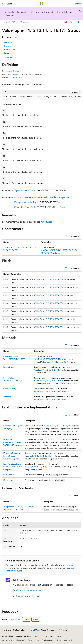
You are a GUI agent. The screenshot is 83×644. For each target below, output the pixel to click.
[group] (41, 97)
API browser (25, 22)
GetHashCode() (10, 389)
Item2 (6, 287)
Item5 (6, 311)
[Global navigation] (3, 4)
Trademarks (47, 640)
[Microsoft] (42, 4)
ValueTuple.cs (15, 78)
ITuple (63, 207)
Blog (36, 636)
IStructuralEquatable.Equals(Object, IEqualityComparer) (12, 456)
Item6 (6, 319)
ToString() (7, 397)
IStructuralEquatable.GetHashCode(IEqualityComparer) (13, 467)
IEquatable (19, 207)
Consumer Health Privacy (13, 640)
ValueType (28, 190)
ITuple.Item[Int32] (11, 475)
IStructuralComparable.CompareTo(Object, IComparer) (12, 442)
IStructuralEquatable (46, 197)
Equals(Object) (9, 367)
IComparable (63, 197)
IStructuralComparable (25, 197)
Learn (5, 22)
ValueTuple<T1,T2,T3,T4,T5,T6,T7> (49, 279)
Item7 (6, 327)
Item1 (6, 279)
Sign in (78, 3)
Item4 (6, 303)
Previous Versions (23, 636)
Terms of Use (34, 640)
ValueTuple (33, 202)
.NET (13, 22)
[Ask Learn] (66, 22)
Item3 (6, 295)
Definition (8, 42)
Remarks (8, 46)
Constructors (10, 49)
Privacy (58, 636)
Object (17, 190)
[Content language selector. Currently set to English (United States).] (15, 630)
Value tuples (46, 222)
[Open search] (71, 4)
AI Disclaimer (8, 636)
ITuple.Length (9, 480)
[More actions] (78, 22)
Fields (7, 53)
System (16, 71)
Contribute (47, 636)
